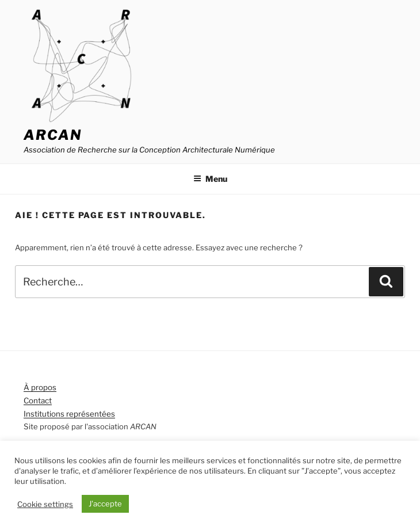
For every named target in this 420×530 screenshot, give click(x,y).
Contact (38, 401)
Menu (210, 179)
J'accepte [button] (105, 504)
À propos (40, 387)
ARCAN (53, 135)
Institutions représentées (69, 414)
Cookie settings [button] (45, 504)
